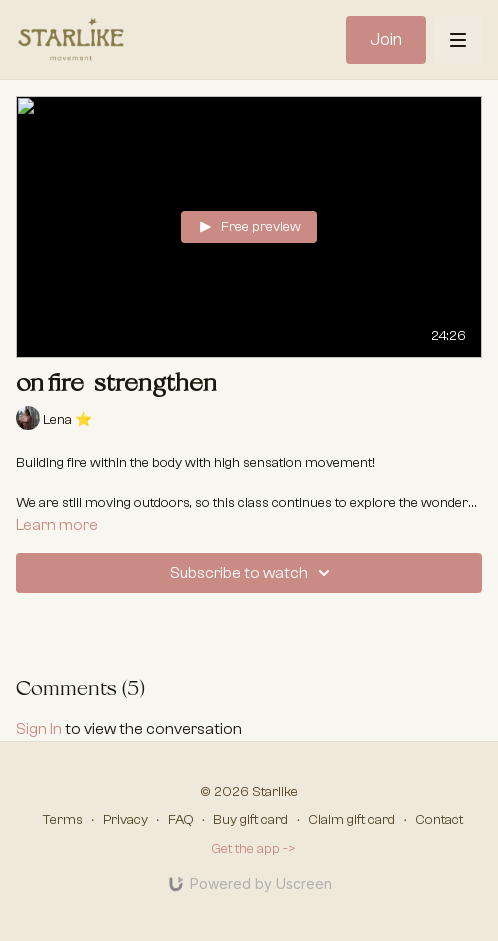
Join (386, 39)
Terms (63, 820)
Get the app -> (253, 849)
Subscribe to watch (253, 573)
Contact (439, 820)
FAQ (181, 820)
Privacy (125, 820)
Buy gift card (250, 820)
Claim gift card (351, 820)
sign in (39, 729)
